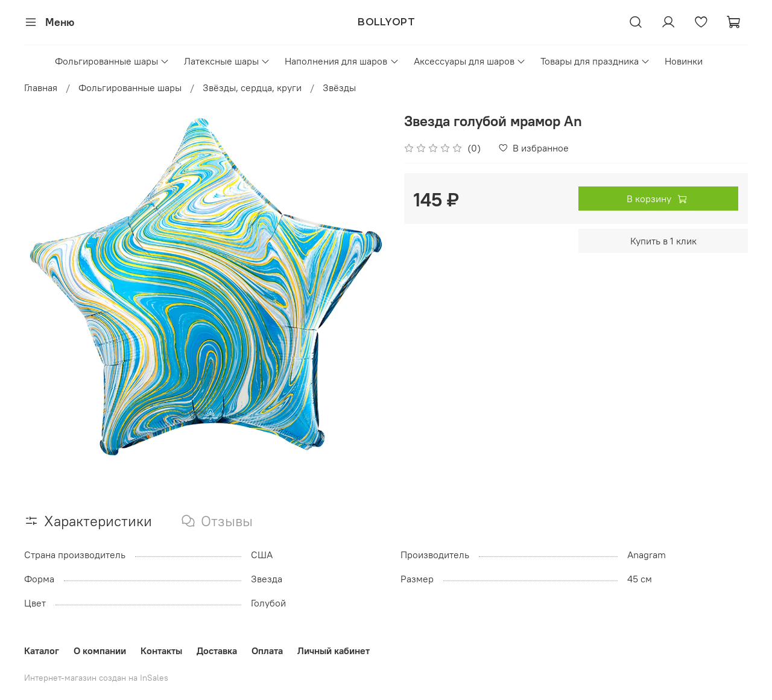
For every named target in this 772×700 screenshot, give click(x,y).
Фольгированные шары (112, 61)
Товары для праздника (595, 61)
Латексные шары (227, 61)
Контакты (161, 651)
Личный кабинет (334, 651)
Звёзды (339, 87)
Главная (41, 87)
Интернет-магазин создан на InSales (96, 678)
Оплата (267, 651)
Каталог (42, 651)
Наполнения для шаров (342, 61)
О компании (100, 651)
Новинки (684, 61)
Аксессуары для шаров (470, 61)
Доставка (217, 651)
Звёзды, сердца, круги (252, 87)
